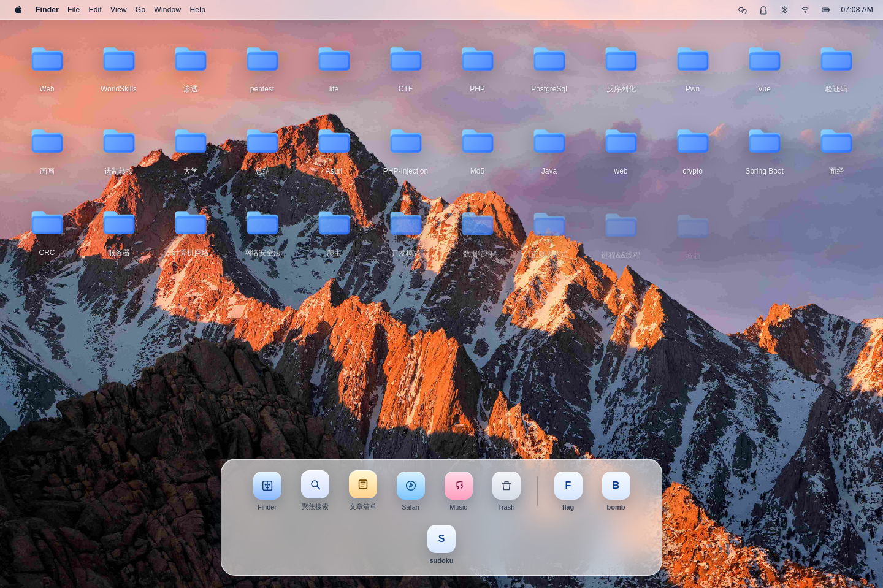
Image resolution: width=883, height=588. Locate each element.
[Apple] (18, 10)
